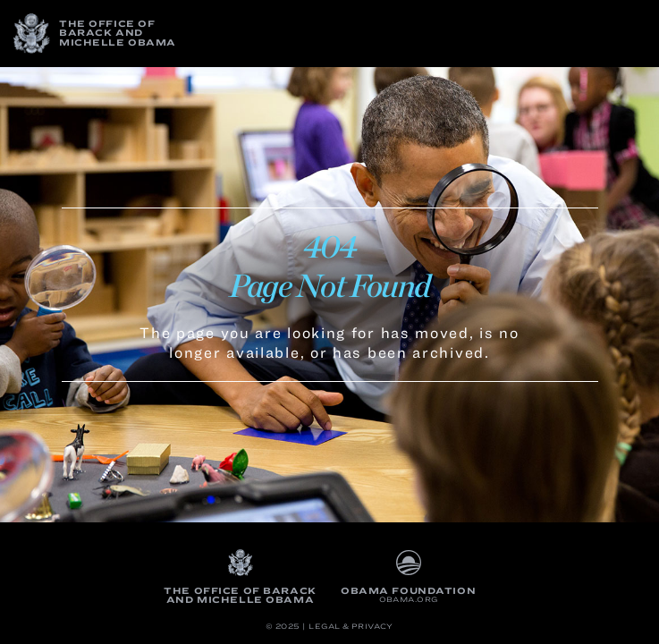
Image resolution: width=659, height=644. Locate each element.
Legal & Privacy (351, 627)
